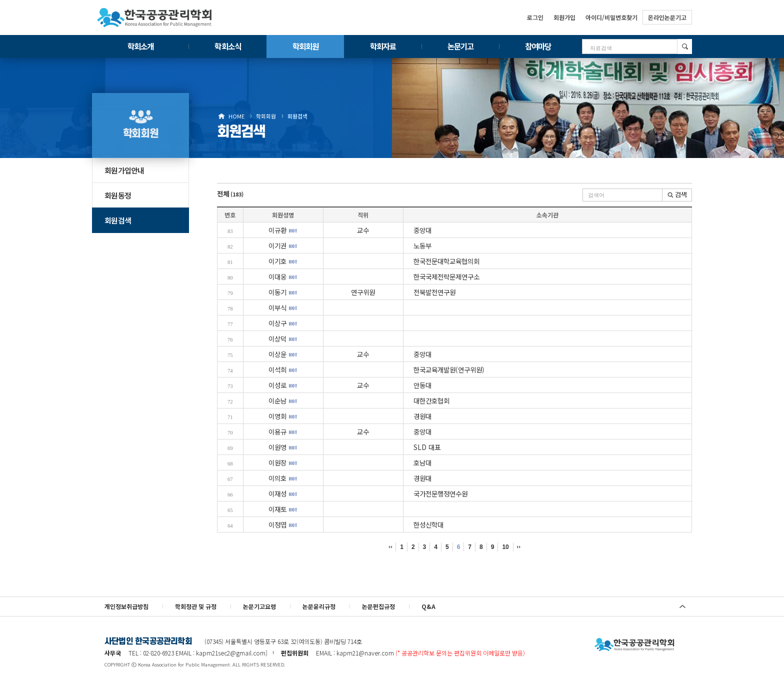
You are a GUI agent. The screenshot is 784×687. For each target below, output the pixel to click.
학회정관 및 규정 (196, 606)
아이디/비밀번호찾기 (611, 17)
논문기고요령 (259, 606)
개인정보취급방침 (126, 606)
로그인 (535, 17)
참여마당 (538, 46)
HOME (236, 116)
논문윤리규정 (319, 606)
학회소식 (227, 46)
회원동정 (118, 195)
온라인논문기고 (667, 17)
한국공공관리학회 (154, 17)
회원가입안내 (124, 170)
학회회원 (305, 46)
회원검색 (297, 116)
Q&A (428, 606)
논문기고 (460, 46)
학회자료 (383, 46)
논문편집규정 (378, 606)
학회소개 (140, 46)
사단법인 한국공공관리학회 (634, 645)
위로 (682, 606)
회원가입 (564, 17)
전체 (230, 193)
